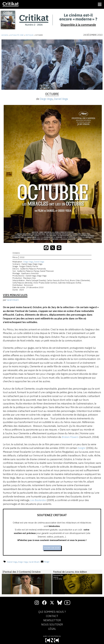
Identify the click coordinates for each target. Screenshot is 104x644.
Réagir (45, 562)
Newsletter (52, 620)
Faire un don (52, 548)
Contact (52, 616)
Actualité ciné (17, 35)
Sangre (82, 448)
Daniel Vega (61, 99)
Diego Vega (46, 99)
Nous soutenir (52, 625)
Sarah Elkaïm (34, 562)
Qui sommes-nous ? (52, 612)
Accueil (5, 35)
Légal (52, 629)
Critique (29, 35)
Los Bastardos (38, 500)
